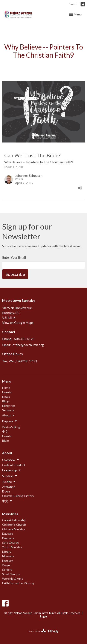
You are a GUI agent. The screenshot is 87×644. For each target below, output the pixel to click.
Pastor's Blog (11, 427)
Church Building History (18, 496)
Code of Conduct (14, 465)
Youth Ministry (12, 547)
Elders (6, 491)
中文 (5, 432)
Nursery (8, 561)
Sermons (8, 410)
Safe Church (10, 543)
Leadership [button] (12, 470)
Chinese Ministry (14, 529)
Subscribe (15, 274)
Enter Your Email (14, 257)
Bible (5, 441)
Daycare (8, 534)
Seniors (7, 570)
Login (43, 616)
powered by (43, 631)
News (6, 397)
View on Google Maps (18, 323)
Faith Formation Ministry (18, 583)
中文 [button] (7, 501)
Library (7, 552)
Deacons (8, 538)
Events (7, 392)
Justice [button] (9, 482)
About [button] (9, 415)
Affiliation (9, 487)
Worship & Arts (13, 579)
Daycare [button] (10, 421)
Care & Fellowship (14, 520)
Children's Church (14, 525)
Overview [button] (11, 460)
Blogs (6, 401)
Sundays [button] (10, 476)
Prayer (7, 565)
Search (73, 4)
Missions (8, 556)
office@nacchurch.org (28, 345)
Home (6, 388)
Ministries (9, 406)
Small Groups (11, 574)
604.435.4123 (24, 339)
